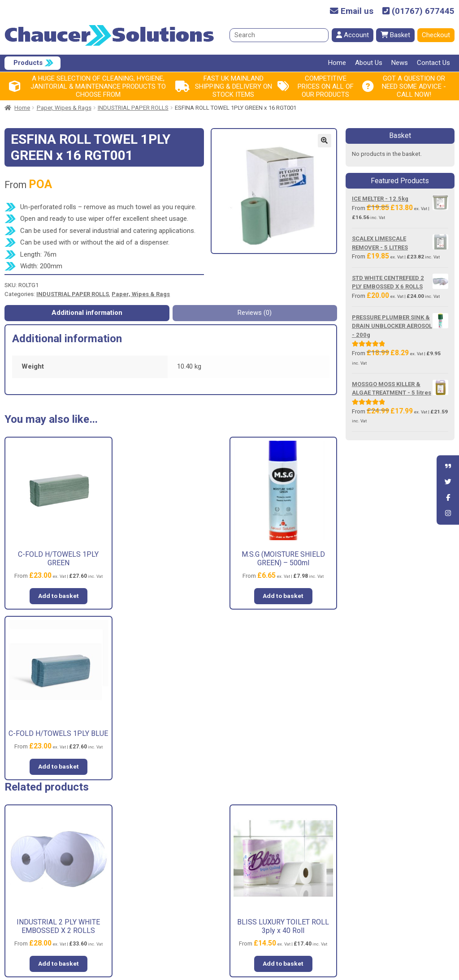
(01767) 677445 (418, 11)
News (400, 63)
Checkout (436, 35)
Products (28, 63)
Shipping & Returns (276, 891)
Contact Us (433, 63)
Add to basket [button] (58, 595)
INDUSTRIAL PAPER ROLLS (133, 108)
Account (353, 35)
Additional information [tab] (87, 313)
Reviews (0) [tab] (255, 313)
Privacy (259, 875)
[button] (325, 141)
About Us (369, 63)
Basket (395, 35)
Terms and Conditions (281, 860)
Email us (352, 11)
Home (337, 63)
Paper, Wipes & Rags (64, 108)
